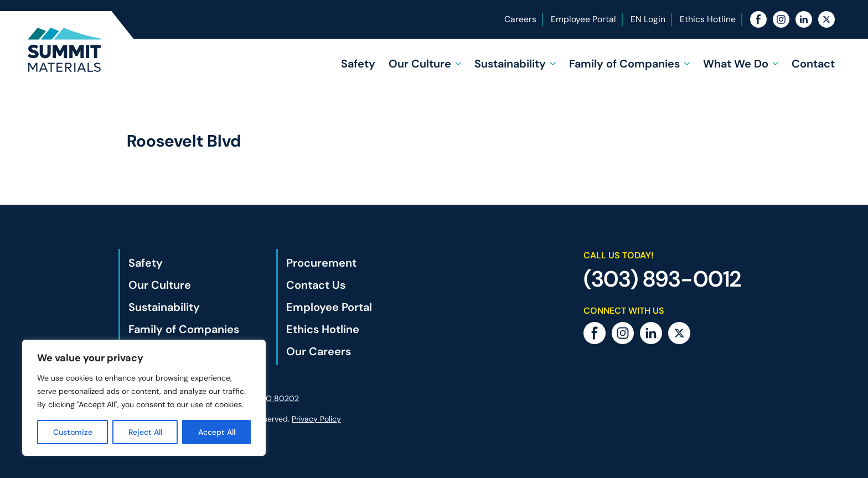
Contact (813, 64)
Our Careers (319, 351)
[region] (144, 398)
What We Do (736, 64)
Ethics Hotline (708, 19)
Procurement (321, 263)
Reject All (145, 432)
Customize (73, 432)
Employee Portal (583, 19)
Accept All (217, 432)
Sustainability (510, 64)
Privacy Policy (316, 419)
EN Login (648, 19)
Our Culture (420, 64)
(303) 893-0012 (662, 279)
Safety (358, 64)
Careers (520, 19)
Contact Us (316, 285)
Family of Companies (624, 64)
